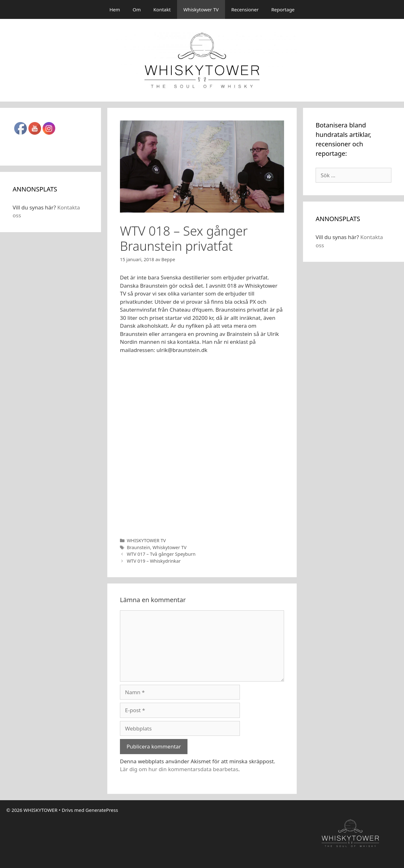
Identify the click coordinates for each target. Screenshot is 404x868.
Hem (115, 9)
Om (137, 9)
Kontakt (162, 9)
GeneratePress (102, 810)
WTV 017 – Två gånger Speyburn (161, 554)
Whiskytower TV (201, 9)
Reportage (283, 9)
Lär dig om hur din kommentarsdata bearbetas (179, 769)
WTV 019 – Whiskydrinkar (154, 561)
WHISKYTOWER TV (146, 540)
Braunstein (139, 547)
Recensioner (245, 9)
